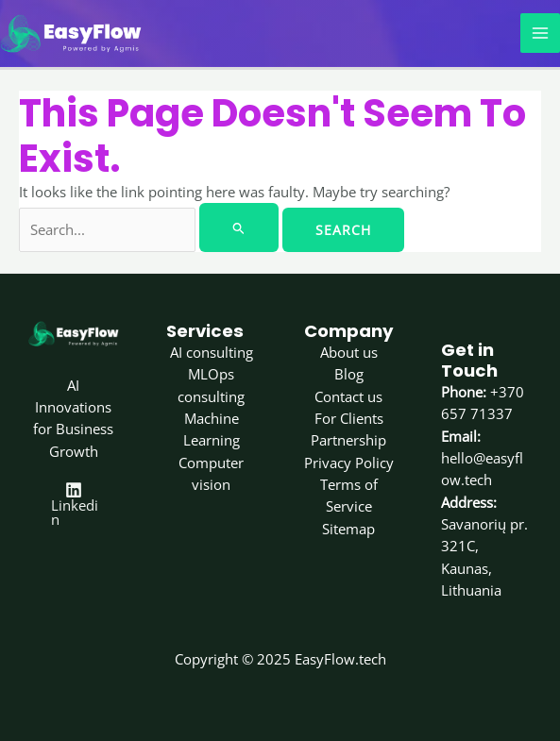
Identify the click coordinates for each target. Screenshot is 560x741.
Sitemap (348, 526)
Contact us (348, 394)
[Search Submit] (239, 225)
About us (349, 349)
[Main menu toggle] (540, 32)
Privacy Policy (349, 460)
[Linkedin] (74, 501)
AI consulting (212, 349)
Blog (349, 372)
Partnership (348, 438)
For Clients (349, 415)
